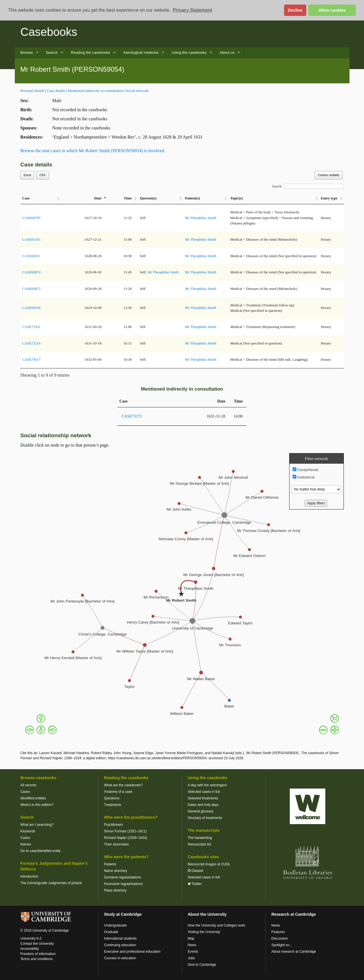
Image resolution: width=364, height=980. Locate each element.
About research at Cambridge (294, 952)
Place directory (115, 890)
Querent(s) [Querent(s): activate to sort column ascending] (148, 198)
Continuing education (120, 945)
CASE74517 (31, 360)
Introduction (29, 876)
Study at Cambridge (123, 914)
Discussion (280, 938)
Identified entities (33, 798)
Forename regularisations (123, 884)
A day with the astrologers (207, 785)
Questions (112, 798)
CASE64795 (31, 218)
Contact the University (37, 944)
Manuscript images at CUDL (209, 864)
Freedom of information (38, 954)
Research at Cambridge (293, 914)
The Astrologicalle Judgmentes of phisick (51, 883)
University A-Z (31, 938)
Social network (137, 91)
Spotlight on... (282, 945)
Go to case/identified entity (41, 851)
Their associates (116, 844)
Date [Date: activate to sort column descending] (98, 198)
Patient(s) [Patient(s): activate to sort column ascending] (193, 198)
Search (52, 52)
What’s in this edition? (37, 805)
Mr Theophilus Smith (201, 218)
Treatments (113, 805)
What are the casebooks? (123, 785)
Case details (56, 91)
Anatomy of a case (118, 792)
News (192, 945)
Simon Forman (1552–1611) (125, 831)
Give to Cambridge (202, 965)
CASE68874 (31, 272)
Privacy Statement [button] (192, 10)
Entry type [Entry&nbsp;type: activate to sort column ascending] (329, 198)
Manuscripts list (199, 844)
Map (191, 938)
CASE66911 (31, 256)
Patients (110, 864)
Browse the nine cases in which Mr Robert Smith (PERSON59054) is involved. (93, 151)
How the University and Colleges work (216, 925)
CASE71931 (31, 327)
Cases (25, 792)
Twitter (195, 884)
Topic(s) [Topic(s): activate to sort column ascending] (237, 198)
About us (227, 52)
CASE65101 (31, 240)
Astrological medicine (141, 52)
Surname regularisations (123, 877)
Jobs (191, 958)
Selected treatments (203, 798)
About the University (207, 914)
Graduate (111, 932)
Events (193, 952)
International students (120, 938)
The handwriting (200, 838)
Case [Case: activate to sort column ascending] (26, 198)
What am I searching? (37, 825)
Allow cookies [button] (332, 10)
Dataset (196, 871)
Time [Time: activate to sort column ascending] (128, 198)
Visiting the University (204, 932)
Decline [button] (295, 10)
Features (278, 932)
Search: (308, 186)
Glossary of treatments (205, 818)
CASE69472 (31, 289)
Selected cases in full (204, 792)
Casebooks (49, 32)
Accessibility (30, 949)
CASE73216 (31, 343)
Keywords (28, 831)
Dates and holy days (203, 805)
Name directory (116, 871)
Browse (27, 52)
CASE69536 (31, 308)
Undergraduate (115, 925)
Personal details (32, 91)
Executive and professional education (132, 952)
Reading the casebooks (90, 52)
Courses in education (120, 958)
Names (26, 844)
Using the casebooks (189, 52)
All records (29, 785)
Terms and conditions (37, 959)
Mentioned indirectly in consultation (95, 91)
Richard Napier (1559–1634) (126, 838)
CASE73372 (132, 416)
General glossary (201, 811)
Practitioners (114, 825)
